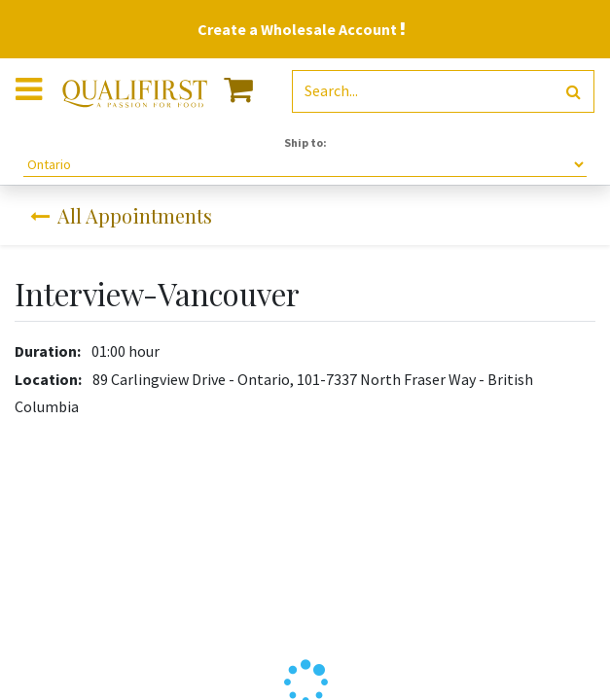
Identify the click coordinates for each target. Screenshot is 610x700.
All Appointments (121, 215)
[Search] (574, 92)
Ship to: (305, 142)
